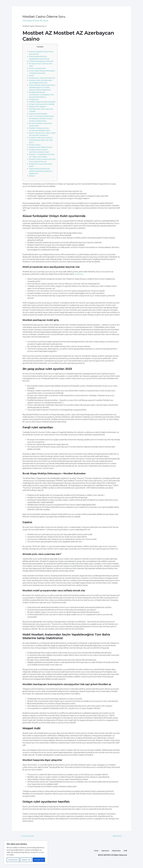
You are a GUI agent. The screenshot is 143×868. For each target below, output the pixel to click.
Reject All (26, 860)
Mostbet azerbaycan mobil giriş (41, 61)
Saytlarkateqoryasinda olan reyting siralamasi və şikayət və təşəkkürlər (41, 178)
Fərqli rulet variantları (38, 68)
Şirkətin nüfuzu (35, 152)
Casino (32, 76)
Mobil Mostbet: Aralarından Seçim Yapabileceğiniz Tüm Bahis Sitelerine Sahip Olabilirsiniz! (42, 90)
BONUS (32, 183)
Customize (13, 860)
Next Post (118, 843)
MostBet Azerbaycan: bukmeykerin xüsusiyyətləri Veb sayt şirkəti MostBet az (42, 97)
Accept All (39, 860)
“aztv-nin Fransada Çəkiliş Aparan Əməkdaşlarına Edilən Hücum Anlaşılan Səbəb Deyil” (42, 126)
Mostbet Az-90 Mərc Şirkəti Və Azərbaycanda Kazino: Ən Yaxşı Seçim (41, 147)
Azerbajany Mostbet (31, 21)
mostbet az (79, 281)
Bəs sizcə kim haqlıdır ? (38, 114)
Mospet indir (34, 102)
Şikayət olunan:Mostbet (38, 121)
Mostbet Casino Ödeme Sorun (41, 154)
